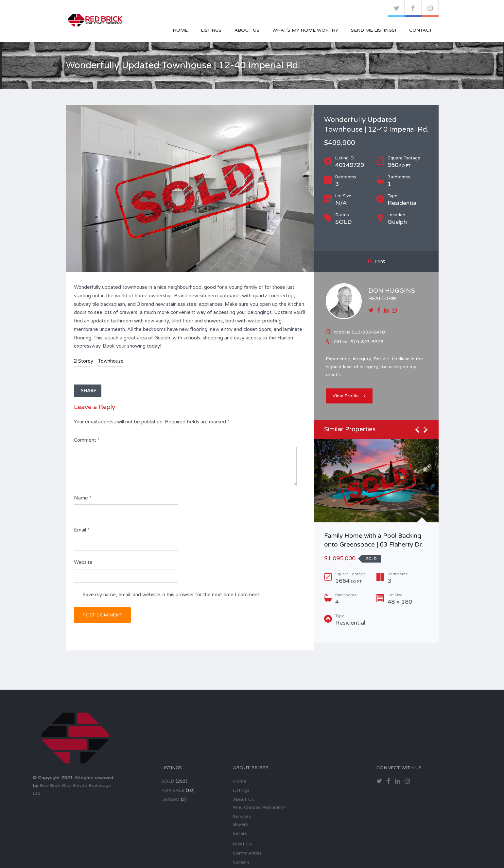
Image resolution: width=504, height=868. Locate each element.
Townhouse (111, 361)
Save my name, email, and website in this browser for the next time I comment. (172, 595)
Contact (421, 30)
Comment (87, 440)
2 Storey (84, 361)
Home (180, 30)
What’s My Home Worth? (305, 30)
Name (83, 498)
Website (83, 562)
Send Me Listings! (374, 30)
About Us (247, 30)
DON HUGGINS (392, 291)
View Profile (349, 396)
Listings (211, 30)
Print (376, 261)
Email (82, 530)
